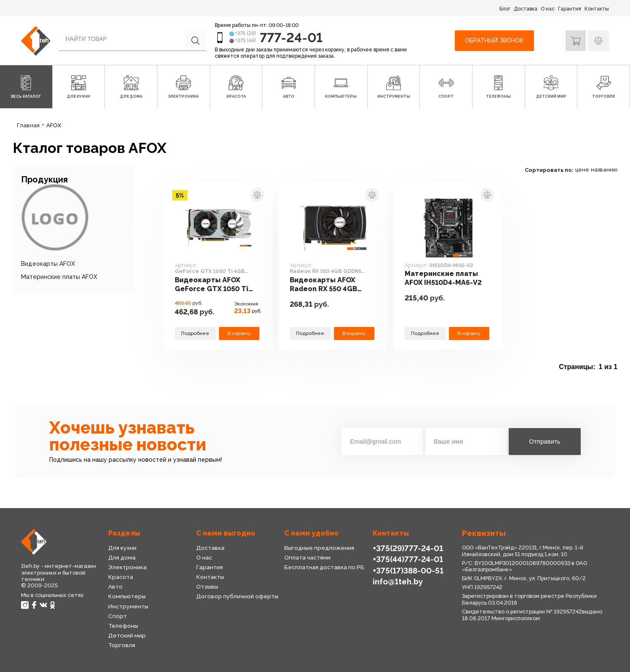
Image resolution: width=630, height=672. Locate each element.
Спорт (117, 616)
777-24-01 (292, 37)
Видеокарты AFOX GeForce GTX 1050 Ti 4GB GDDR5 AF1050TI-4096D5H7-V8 (214, 285)
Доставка (526, 9)
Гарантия (570, 9)
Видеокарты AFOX (48, 264)
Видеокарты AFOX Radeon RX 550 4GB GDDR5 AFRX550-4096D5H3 (325, 285)
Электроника (127, 567)
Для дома (122, 557)
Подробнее (195, 333)
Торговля (121, 645)
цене (582, 170)
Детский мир (127, 635)
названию (604, 170)
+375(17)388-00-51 (408, 570)
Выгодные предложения (319, 548)
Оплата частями (307, 557)
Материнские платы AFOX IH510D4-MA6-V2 (444, 278)
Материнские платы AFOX (59, 277)
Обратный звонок (494, 40)
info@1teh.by (398, 581)
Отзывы (207, 586)
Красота (120, 577)
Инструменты (128, 606)
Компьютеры (127, 596)
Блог (505, 9)
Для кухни (122, 548)
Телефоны (123, 626)
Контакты (597, 9)
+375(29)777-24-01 (407, 548)
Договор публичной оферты (237, 596)
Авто (115, 586)
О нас (548, 9)
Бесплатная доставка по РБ (324, 567)
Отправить (545, 441)
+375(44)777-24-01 (407, 559)
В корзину (239, 333)
